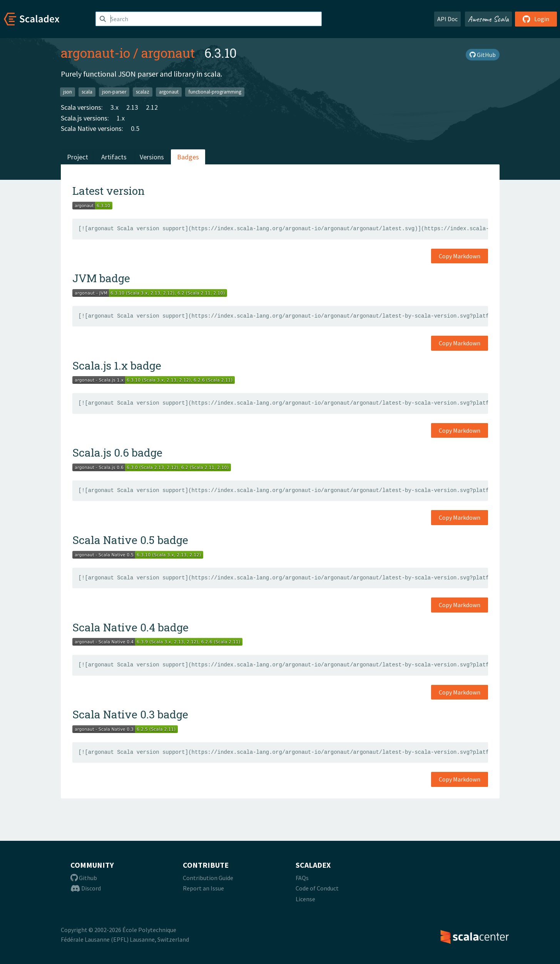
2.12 (152, 107)
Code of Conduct (317, 888)
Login (536, 19)
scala (87, 92)
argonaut (168, 53)
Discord (86, 888)
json (68, 92)
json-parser (114, 92)
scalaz (143, 92)
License (305, 899)
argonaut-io (95, 53)
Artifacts (114, 157)
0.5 (135, 128)
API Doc (447, 19)
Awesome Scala (488, 19)
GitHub (483, 55)
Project (78, 157)
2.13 (132, 107)
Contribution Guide (208, 878)
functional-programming (215, 92)
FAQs (302, 878)
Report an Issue (203, 888)
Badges (188, 157)
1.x (121, 118)
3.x (115, 107)
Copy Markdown (460, 256)
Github (84, 878)
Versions (152, 157)
